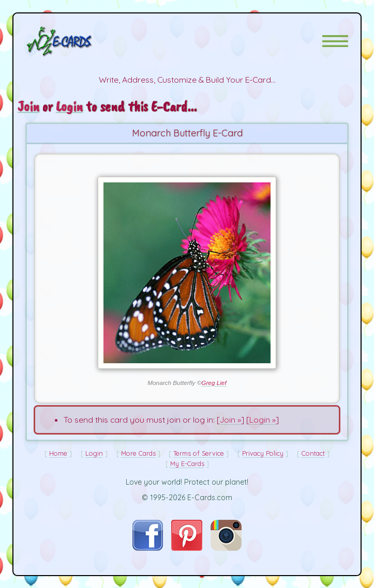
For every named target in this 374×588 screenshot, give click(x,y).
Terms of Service (199, 453)
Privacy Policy (263, 453)
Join (28, 106)
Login (69, 106)
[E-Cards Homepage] (78, 41)
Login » (263, 420)
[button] (335, 41)
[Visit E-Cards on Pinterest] (187, 548)
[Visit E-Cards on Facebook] (148, 548)
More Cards (138, 453)
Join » (230, 420)
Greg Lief (214, 383)
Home (58, 453)
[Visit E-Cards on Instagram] (226, 548)
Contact (313, 453)
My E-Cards (187, 463)
